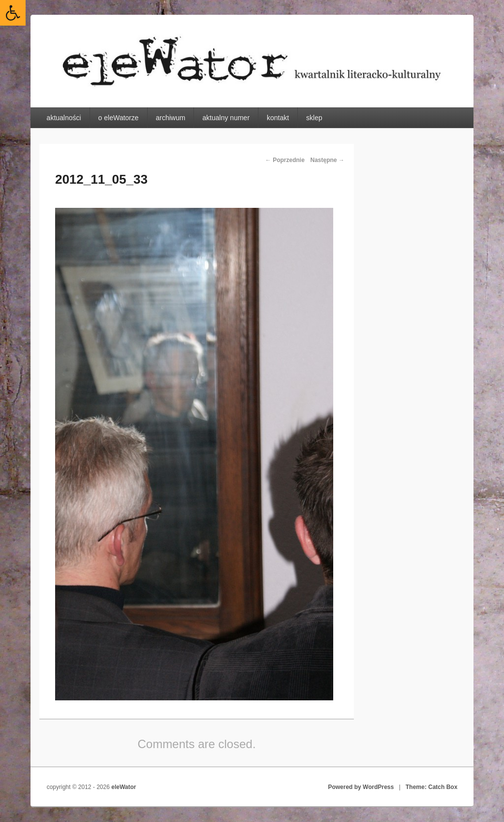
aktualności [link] (64, 118)
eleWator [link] (124, 787)
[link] (13, 13)
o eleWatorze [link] (119, 118)
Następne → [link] (327, 160)
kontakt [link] (278, 118)
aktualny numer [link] (226, 118)
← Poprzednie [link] (285, 160)
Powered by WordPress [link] (361, 787)
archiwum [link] (170, 118)
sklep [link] (314, 118)
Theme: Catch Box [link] (431, 787)
